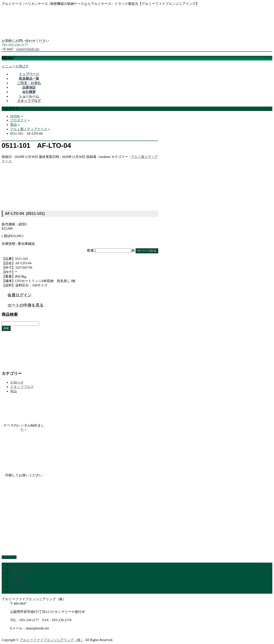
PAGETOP (9, 557)
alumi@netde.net (28, 49)
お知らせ (17, 382)
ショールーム (20, 587)
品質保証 (17, 578)
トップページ (20, 565)
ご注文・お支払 (22, 573)
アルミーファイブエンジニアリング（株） (52, 640)
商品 (14, 391)
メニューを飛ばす (15, 66)
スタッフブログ (22, 387)
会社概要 (17, 582)
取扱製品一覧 (20, 569)
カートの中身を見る (25, 305)
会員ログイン (19, 295)
